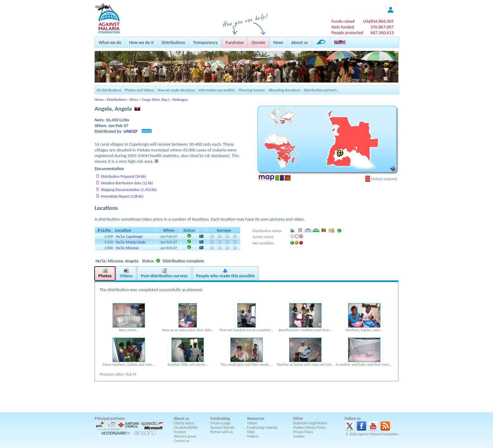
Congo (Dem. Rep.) (155, 100)
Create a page (221, 423)
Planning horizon (252, 90)
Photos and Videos (139, 90)
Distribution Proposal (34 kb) (123, 176)
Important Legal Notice (310, 423)
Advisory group (185, 436)
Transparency (205, 42)
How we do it (141, 42)
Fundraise (235, 42)
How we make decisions (176, 90)
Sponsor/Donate (223, 427)
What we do (110, 42)
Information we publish (217, 90)
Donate (258, 42)
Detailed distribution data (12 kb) (127, 183)
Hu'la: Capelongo (129, 236)
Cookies (299, 436)
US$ (378, 21)
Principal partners (110, 418)
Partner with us (222, 432)
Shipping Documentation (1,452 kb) (129, 190)
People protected (347, 33)
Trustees (180, 432)
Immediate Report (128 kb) (122, 196)
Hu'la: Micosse (127, 248)
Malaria (253, 436)
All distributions (109, 90)
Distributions (174, 42)
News (278, 42)
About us (299, 42)
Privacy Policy (303, 432)
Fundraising (220, 418)
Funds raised (343, 21)
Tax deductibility (186, 427)
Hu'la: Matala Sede (131, 242)
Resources (256, 418)
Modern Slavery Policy (309, 427)
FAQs (251, 432)
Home (99, 100)
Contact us (181, 441)
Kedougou (180, 100)
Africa (134, 100)
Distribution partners (320, 90)
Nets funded (343, 27)
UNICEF (131, 131)
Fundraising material (262, 427)
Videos (252, 423)
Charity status (184, 423)
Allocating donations (284, 90)
